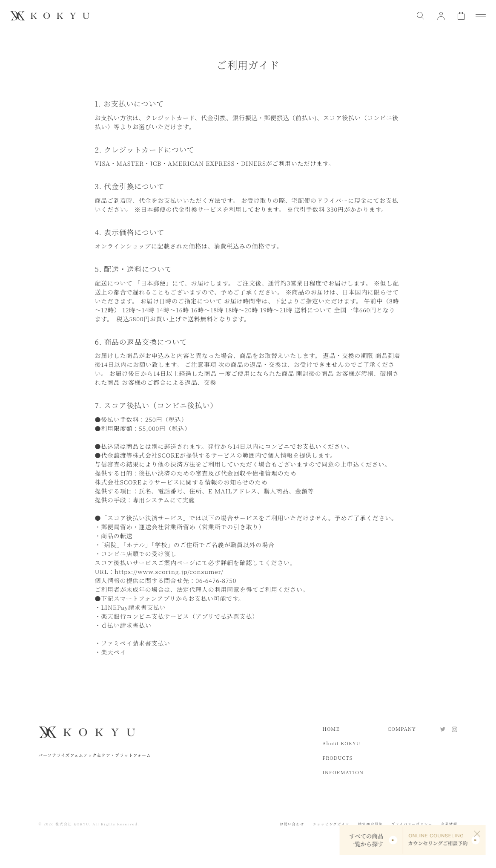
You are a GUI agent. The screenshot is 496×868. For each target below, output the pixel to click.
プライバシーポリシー (412, 824)
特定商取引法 (370, 824)
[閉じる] (477, 833)
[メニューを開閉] (481, 16)
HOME (331, 729)
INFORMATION (343, 772)
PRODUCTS (337, 758)
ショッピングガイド (331, 824)
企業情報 (449, 824)
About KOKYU (341, 743)
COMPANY (402, 729)
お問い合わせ (292, 824)
